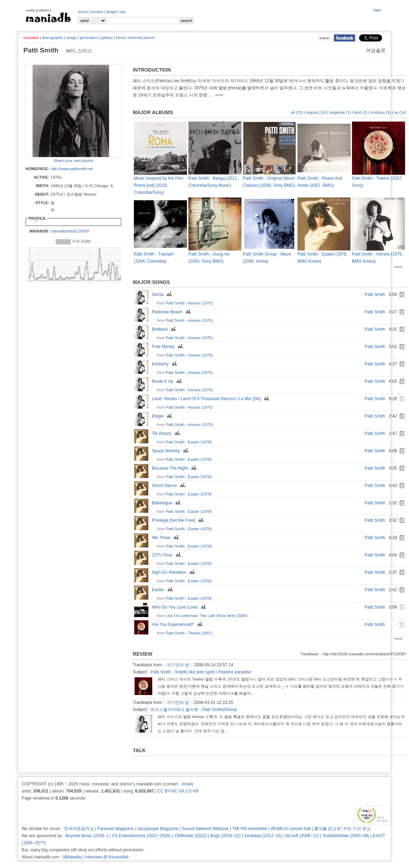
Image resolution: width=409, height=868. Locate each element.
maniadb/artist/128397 (70, 231)
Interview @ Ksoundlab (107, 857)
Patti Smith (375, 295)
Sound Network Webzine (205, 829)
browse (97, 12)
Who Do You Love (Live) (180, 607)
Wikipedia (72, 857)
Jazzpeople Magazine (158, 829)
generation (89, 38)
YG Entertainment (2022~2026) (141, 836)
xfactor (126, 784)
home (83, 12)
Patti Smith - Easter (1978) (189, 442)
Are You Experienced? (178, 625)
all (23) (297, 112)
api (123, 12)
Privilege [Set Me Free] (179, 520)
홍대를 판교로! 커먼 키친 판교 (343, 829)
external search (141, 38)
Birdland (165, 329)
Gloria (163, 295)
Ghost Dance (169, 486)
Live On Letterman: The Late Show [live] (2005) (207, 616)
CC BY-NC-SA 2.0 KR (178, 791)
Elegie (163, 416)
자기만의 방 (178, 665)
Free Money (168, 347)
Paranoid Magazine (116, 829)
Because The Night (175, 468)
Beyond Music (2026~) (87, 836)
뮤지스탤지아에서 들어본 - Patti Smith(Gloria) (194, 710)
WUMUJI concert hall (291, 829)
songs (71, 38)
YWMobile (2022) (191, 836)
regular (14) (316, 112)
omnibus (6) (381, 112)
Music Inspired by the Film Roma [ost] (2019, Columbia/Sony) (158, 185)
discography (52, 38)
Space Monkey (171, 451)
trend (120, 38)
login (377, 10)
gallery (107, 38)
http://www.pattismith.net (72, 169)
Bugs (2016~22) (226, 836)
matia (84, 784)
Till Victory (167, 433)
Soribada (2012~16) (263, 836)
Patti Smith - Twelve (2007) (189, 633)
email (187, 784)
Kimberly (165, 364)
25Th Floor (167, 555)
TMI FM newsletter (249, 829)
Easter (163, 590)
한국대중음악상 (79, 829)
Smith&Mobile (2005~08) (346, 836)
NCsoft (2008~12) (302, 836)
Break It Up (168, 381)
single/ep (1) (340, 112)
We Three (166, 538)
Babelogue (167, 503)
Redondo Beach (172, 312)
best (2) (360, 112)
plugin (112, 12)
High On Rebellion (174, 572)
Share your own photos (73, 161)
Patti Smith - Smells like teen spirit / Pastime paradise (201, 672)
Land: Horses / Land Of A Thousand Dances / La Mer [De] (211, 399)
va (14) (400, 112)
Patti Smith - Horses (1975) (189, 303)
